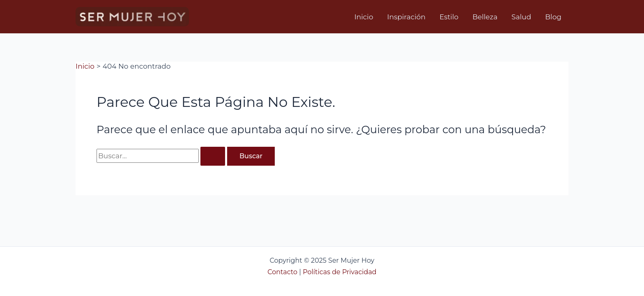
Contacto (282, 272)
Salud (521, 17)
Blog (553, 17)
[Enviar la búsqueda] (213, 156)
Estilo (449, 17)
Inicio (364, 17)
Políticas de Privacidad (340, 272)
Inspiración (406, 17)
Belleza (485, 17)
